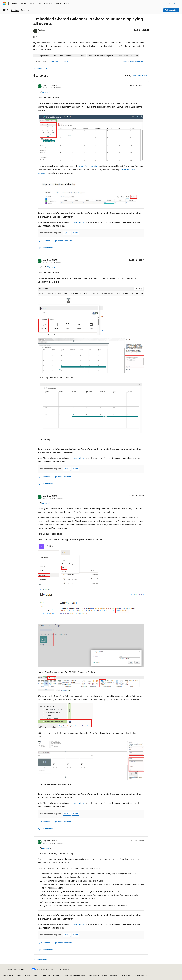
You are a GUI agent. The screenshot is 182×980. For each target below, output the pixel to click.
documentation (76, 222)
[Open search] (170, 3)
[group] (91, 294)
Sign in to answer (40, 959)
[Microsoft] (5, 3)
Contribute (46, 975)
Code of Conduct (109, 975)
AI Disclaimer (8, 975)
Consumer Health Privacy (74, 975)
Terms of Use (94, 975)
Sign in (176, 3)
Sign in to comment (41, 68)
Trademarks (125, 975)
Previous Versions (24, 975)
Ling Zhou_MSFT (50, 85)
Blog (36, 975)
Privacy (56, 975)
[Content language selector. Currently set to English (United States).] (15, 969)
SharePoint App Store (89, 166)
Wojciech (42, 30)
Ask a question (171, 10)
